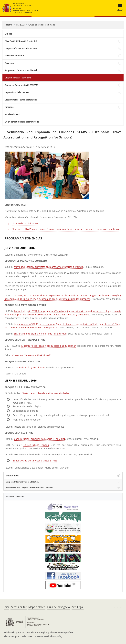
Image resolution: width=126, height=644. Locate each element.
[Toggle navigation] (119, 8)
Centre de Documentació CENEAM (21, 85)
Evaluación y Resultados (32, 367)
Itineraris (9, 107)
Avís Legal (78, 607)
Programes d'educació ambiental (21, 70)
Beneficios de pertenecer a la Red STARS (35, 461)
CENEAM (20, 25)
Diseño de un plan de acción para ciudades (45, 393)
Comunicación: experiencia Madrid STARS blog (40, 439)
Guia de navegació (59, 607)
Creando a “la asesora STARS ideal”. (32, 355)
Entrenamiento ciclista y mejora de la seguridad (40, 334)
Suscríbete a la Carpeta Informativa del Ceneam (29, 488)
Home (9, 25)
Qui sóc (8, 34)
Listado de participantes (25, 223)
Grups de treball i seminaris (42, 25)
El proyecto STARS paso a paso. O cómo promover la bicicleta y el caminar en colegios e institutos (65, 229)
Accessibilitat (19, 607)
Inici (6, 607)
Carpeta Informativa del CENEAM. (22, 482)
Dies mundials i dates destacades (21, 100)
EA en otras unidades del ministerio (22, 122)
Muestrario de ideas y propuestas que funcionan (49, 346)
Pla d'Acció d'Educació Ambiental (21, 41)
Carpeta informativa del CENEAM (21, 48)
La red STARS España (36, 445)
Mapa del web (37, 607)
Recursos (9, 63)
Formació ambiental (15, 56)
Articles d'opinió (13, 114)
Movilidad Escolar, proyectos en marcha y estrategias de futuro (49, 267)
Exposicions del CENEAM (17, 92)
